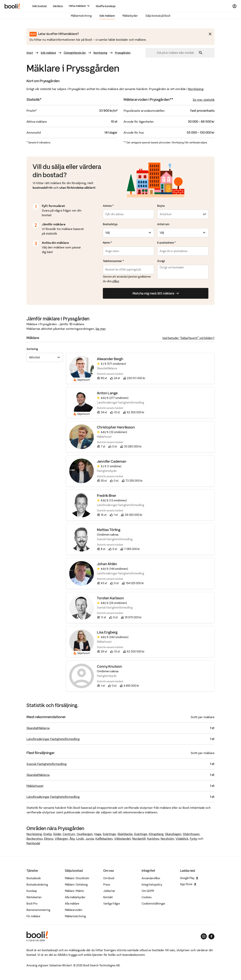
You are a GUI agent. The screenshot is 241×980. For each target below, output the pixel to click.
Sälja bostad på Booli (158, 16)
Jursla (90, 839)
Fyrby (194, 839)
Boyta (161, 206)
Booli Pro (32, 904)
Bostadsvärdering (37, 885)
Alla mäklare (72, 904)
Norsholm (167, 839)
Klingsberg (156, 834)
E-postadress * (166, 243)
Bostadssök (34, 878)
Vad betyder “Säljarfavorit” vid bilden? (188, 338)
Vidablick (182, 839)
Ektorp (49, 839)
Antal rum (163, 224)
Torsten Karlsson (110, 598)
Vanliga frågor (112, 904)
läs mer (100, 329)
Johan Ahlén (107, 564)
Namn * (107, 243)
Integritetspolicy (152, 885)
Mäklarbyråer (130, 16)
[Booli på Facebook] (211, 936)
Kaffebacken (104, 839)
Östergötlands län (75, 53)
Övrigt (161, 261)
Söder (57, 834)
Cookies (147, 897)
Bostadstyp (110, 224)
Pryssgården (123, 53)
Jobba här (109, 891)
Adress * (108, 206)
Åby (72, 839)
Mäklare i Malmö (74, 891)
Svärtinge (109, 834)
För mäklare (33, 916)
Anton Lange (107, 393)
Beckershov (35, 839)
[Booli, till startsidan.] (12, 6)
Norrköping (100, 53)
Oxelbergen (85, 834)
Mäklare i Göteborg (76, 885)
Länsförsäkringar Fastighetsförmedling (53, 739)
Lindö (80, 839)
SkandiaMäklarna (38, 728)
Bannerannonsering (38, 910)
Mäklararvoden (74, 910)
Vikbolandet (122, 839)
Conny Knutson (109, 667)
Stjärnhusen (191, 834)
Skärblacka (125, 834)
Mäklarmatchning (81, 16)
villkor (115, 281)
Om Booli (109, 878)
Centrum (69, 834)
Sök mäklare (107, 16)
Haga (98, 834)
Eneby (47, 834)
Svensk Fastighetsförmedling (47, 764)
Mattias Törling (109, 530)
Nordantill (139, 839)
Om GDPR (148, 891)
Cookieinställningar (153, 904)
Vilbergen (61, 839)
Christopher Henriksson (116, 427)
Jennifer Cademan (112, 462)
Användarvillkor (151, 878)
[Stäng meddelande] (210, 34)
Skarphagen (173, 834)
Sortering (32, 349)
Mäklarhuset (35, 786)
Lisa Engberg (107, 632)
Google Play (189, 878)
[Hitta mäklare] (79, 6)
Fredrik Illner (107, 496)
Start (30, 53)
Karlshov (153, 839)
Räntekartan (34, 897)
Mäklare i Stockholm (77, 878)
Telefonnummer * (113, 261)
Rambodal (33, 843)
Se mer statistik (204, 100)
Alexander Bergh (110, 359)
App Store (188, 884)
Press (107, 885)
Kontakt (108, 897)
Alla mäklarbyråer (75, 897)
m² (205, 214)
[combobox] (177, 53)
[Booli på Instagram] (204, 936)
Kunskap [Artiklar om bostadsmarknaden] (32, 891)
